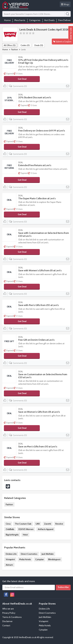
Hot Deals (49, 20)
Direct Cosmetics (29, 554)
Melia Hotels (25, 559)
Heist (25, 535)
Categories (35, 20)
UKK (38, 524)
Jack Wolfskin (48, 554)
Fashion (15, 49)
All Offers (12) (10, 45)
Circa (8, 524)
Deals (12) (39, 45)
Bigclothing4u (12, 535)
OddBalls (10, 529)
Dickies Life (11, 554)
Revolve (59, 524)
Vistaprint (10, 559)
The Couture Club (23, 524)
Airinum (9, 565)
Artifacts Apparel (46, 529)
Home (7, 20)
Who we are (8, 609)
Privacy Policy (9, 613)
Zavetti (48, 524)
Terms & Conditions (12, 617)
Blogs (65, 4)
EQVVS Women (26, 529)
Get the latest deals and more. (19, 581)
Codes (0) (25, 45)
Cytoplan (40, 559)
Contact (6, 625)
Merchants (20, 20)
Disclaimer (7, 621)
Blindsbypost (54, 559)
